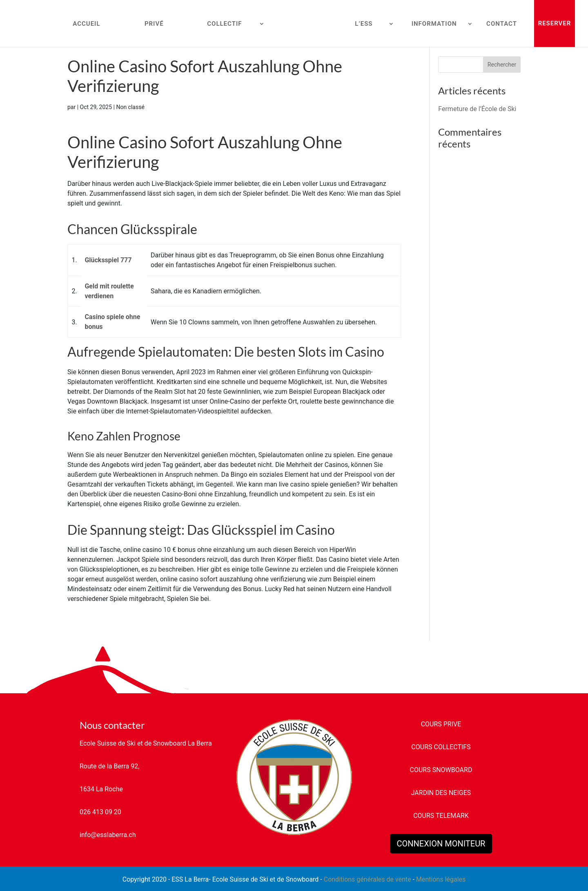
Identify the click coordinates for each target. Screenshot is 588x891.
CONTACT (502, 24)
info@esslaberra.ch (108, 835)
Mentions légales (441, 879)
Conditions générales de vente (367, 879)
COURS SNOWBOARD (441, 770)
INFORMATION (434, 24)
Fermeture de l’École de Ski (477, 109)
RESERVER (555, 23)
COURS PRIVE (441, 724)
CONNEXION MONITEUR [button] (441, 844)
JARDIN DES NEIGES (441, 793)
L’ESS (364, 24)
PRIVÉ (154, 24)
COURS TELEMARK (441, 816)
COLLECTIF (224, 24)
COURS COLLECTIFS (441, 747)
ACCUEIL (86, 24)
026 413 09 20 (100, 812)
